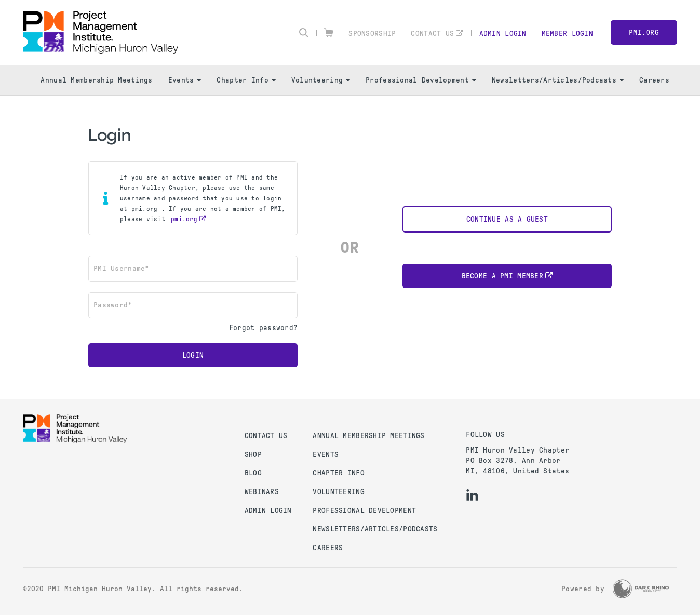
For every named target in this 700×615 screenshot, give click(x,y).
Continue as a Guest (507, 219)
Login (193, 355)
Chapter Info (246, 80)
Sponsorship (372, 33)
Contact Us (432, 33)
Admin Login (503, 33)
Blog (253, 473)
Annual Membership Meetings (96, 80)
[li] (472, 495)
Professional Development (421, 80)
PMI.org (644, 32)
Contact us (266, 436)
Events (185, 80)
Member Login (567, 33)
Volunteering (321, 80)
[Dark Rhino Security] (641, 589)
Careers (654, 80)
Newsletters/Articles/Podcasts (558, 80)
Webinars (262, 492)
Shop (253, 454)
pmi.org (184, 219)
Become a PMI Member (502, 276)
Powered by (583, 589)
